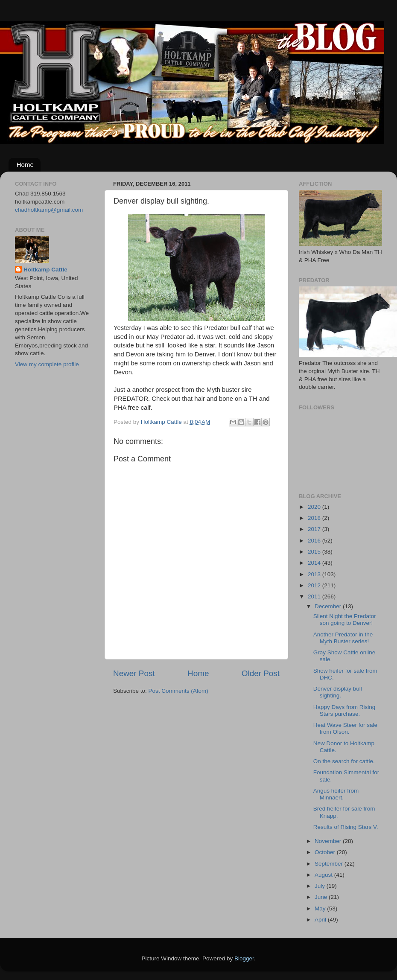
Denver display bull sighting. (338, 692)
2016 (315, 541)
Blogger (244, 958)
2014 (315, 563)
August (324, 875)
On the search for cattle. (344, 761)
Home (25, 165)
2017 (315, 529)
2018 (315, 518)
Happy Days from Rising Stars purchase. (344, 710)
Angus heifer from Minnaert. (336, 794)
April (321, 920)
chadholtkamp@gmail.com (49, 210)
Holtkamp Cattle (45, 270)
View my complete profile (47, 364)
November (329, 841)
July (321, 886)
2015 (315, 552)
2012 (315, 585)
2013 (315, 574)
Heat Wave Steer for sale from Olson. (345, 728)
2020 (315, 507)
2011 (315, 596)
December (329, 606)
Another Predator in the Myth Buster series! (343, 638)
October (326, 852)
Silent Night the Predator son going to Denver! (345, 620)
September (330, 864)
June (322, 897)
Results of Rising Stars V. (346, 827)
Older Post (261, 673)
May (321, 909)
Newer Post (134, 673)
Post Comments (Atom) (178, 691)
